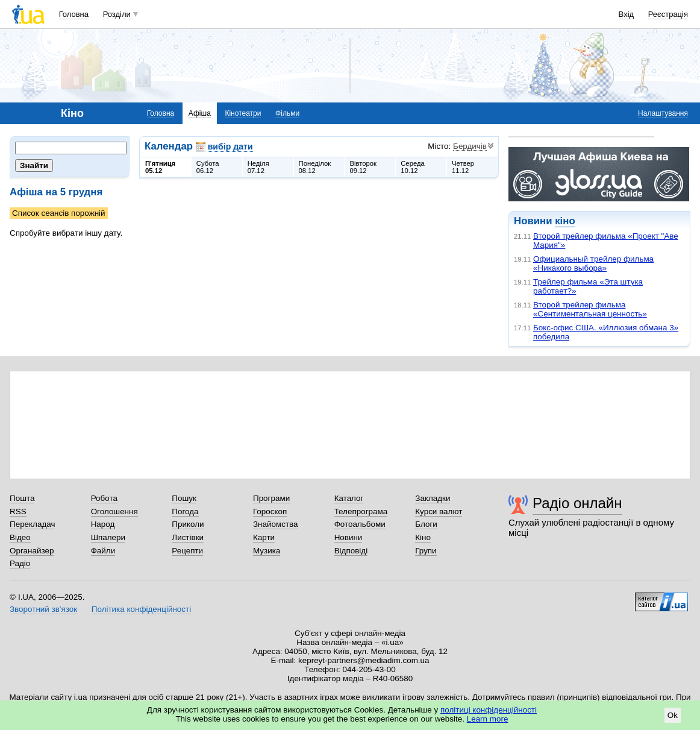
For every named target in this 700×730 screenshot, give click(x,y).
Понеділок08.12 (315, 167)
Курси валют (439, 511)
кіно (565, 221)
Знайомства (276, 524)
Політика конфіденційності (141, 609)
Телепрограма (361, 511)
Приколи (188, 524)
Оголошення (114, 511)
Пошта (22, 498)
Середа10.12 (413, 167)
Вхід (627, 14)
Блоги (426, 524)
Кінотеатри (243, 113)
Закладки (433, 498)
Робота (104, 498)
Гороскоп (270, 511)
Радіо (20, 563)
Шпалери (108, 537)
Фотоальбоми (360, 524)
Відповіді (351, 551)
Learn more (488, 719)
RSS (18, 511)
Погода (185, 511)
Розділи (117, 14)
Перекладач (32, 524)
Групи (426, 551)
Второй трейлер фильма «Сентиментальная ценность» (590, 309)
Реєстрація (668, 14)
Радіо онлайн (577, 503)
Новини (348, 537)
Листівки (188, 537)
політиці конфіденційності (489, 710)
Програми (271, 498)
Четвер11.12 (463, 167)
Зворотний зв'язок (43, 609)
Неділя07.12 (258, 167)
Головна (74, 14)
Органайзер (32, 551)
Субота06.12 (208, 167)
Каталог (349, 498)
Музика (267, 551)
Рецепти (187, 551)
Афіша (200, 113)
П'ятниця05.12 (160, 167)
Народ (103, 524)
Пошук (184, 498)
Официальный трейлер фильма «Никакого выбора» (593, 263)
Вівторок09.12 (363, 167)
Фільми (287, 113)
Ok (673, 715)
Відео (20, 537)
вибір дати (230, 146)
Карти (264, 537)
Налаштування (663, 113)
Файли (103, 551)
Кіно (423, 537)
